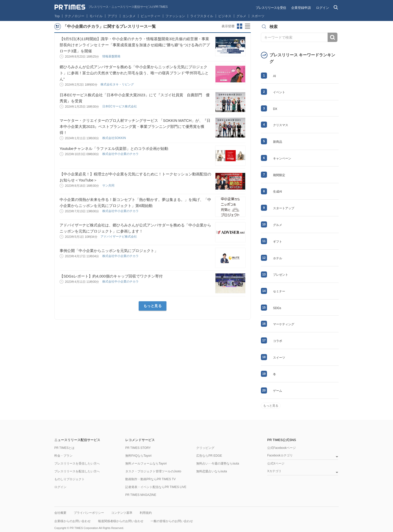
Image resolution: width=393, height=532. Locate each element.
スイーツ (279, 358)
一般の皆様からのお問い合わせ (172, 521)
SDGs (277, 308)
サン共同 (109, 186)
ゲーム (278, 391)
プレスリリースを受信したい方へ (77, 464)
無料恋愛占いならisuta (212, 471)
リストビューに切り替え (248, 26)
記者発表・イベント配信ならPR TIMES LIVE (156, 487)
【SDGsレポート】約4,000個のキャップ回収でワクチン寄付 (111, 276)
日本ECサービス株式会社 (120, 106)
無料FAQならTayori (138, 456)
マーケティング (284, 324)
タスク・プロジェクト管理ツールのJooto (153, 471)
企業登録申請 (301, 8)
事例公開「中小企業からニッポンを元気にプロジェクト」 (109, 251)
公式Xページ (276, 464)
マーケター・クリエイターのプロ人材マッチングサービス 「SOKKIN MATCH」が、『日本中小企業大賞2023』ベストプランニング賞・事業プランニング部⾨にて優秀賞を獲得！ (135, 126)
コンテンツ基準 (122, 513)
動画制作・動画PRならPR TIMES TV (151, 479)
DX (275, 109)
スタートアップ (284, 208)
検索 (333, 37)
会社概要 (60, 513)
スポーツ (258, 16)
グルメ (241, 16)
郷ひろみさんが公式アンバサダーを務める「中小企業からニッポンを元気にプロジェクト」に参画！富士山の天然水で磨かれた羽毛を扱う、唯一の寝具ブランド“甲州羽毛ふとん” (134, 73)
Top (57, 16)
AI (274, 76)
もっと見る (153, 306)
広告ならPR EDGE (209, 456)
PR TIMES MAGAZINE (141, 495)
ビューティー (151, 16)
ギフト (278, 242)
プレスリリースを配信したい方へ (77, 471)
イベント (279, 92)
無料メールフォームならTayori (146, 464)
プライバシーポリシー (89, 513)
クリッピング (205, 448)
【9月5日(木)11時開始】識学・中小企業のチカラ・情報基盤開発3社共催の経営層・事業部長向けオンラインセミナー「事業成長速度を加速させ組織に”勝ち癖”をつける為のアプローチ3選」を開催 (135, 45)
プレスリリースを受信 (271, 8)
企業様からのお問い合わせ (72, 521)
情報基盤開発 (112, 56)
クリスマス (281, 125)
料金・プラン (63, 456)
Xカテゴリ (274, 471)
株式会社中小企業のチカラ (121, 154)
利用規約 (146, 513)
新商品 (278, 142)
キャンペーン (282, 158)
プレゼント (281, 275)
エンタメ (129, 16)
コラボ (278, 341)
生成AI (277, 192)
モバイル (96, 16)
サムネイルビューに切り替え (240, 26)
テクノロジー (75, 16)
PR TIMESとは (64, 448)
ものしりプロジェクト (69, 479)
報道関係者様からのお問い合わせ (121, 521)
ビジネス (225, 16)
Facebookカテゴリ (280, 456)
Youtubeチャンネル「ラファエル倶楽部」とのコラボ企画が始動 (114, 148)
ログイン (323, 8)
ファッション (175, 16)
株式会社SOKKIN (115, 138)
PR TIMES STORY (138, 448)
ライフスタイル (202, 16)
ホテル (278, 258)
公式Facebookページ (281, 448)
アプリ (113, 16)
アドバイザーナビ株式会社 (119, 237)
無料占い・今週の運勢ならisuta (218, 464)
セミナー (279, 291)
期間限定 (279, 175)
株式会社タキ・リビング (118, 84)
